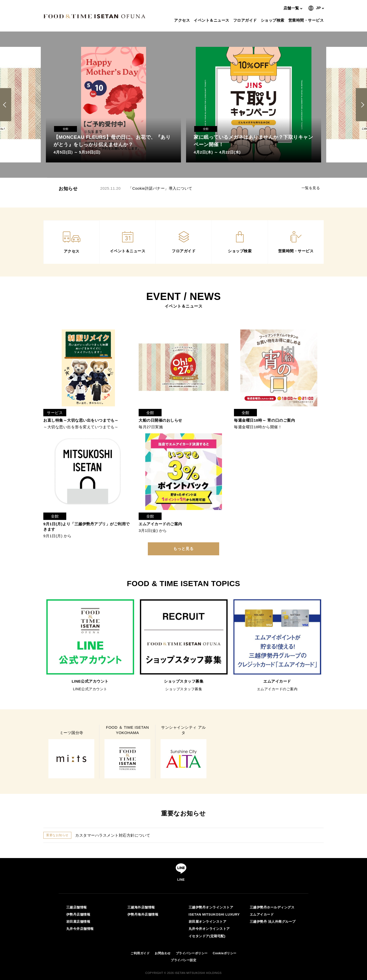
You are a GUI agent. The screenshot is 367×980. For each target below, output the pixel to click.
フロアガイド (246, 20)
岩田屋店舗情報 (78, 922)
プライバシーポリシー (192, 953)
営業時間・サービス (307, 20)
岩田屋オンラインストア (208, 922)
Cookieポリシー (225, 953)
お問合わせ (163, 953)
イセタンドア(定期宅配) (207, 936)
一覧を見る (311, 188)
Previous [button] (6, 105)
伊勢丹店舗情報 (78, 914)
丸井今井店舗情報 (80, 929)
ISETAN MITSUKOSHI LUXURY (214, 914)
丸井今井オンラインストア (209, 929)
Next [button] (362, 105)
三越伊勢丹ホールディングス (272, 907)
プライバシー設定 (183, 960)
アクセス (183, 20)
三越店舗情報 (77, 907)
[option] (113, 105)
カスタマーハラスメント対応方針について (113, 835)
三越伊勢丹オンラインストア (211, 907)
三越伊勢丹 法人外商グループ (273, 922)
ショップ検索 (273, 20)
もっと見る (183, 549)
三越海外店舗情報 (141, 907)
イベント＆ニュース (212, 20)
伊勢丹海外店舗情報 (143, 914)
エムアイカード (262, 914)
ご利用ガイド (140, 953)
